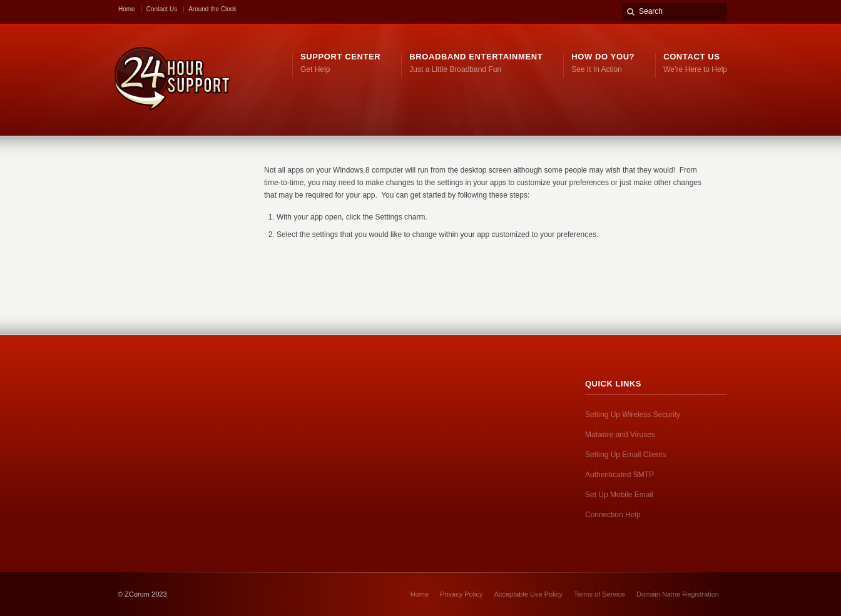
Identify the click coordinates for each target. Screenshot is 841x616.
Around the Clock (212, 9)
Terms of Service (599, 594)
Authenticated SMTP (619, 475)
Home (127, 9)
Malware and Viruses (620, 435)
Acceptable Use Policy (528, 594)
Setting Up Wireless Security (633, 415)
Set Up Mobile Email (619, 495)
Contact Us (162, 9)
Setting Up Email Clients (625, 455)
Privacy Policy (461, 594)
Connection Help (613, 515)
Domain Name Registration (678, 594)
